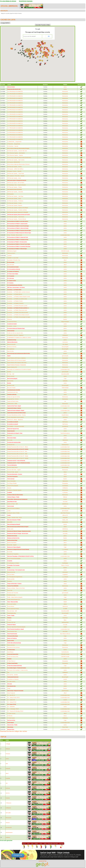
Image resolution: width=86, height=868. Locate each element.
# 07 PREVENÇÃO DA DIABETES (15, 105)
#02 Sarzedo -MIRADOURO (14, 162)
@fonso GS (65, 515)
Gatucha (9, 488)
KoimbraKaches (65, 652)
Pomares (9, 620)
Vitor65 (65, 600)
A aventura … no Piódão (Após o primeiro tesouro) (19, 292)
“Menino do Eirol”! (11, 253)
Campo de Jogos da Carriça (14, 397)
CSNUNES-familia (65, 251)
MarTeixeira (65, 422)
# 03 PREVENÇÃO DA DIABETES (15, 96)
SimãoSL (8, 798)
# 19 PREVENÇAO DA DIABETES (15, 133)
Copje (65, 379)
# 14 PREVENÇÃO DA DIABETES (15, 121)
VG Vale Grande (11, 718)
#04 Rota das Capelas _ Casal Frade (16, 174)
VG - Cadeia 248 (11, 700)
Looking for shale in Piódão (13, 513)
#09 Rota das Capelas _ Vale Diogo (15, 196)
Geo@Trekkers (65, 415)
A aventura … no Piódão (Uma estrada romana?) (18, 315)
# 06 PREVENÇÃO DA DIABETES (15, 103)
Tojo (8, 672)
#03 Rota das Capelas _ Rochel (14, 167)
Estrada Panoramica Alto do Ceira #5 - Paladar (18, 456)
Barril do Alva (10, 381)
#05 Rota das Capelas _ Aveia (14, 178)
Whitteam (8, 749)
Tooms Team (65, 727)
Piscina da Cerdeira (12, 604)
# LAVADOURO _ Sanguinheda (14, 142)
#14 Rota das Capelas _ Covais (14, 203)
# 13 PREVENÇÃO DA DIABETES (15, 119)
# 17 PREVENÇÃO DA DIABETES (15, 128)
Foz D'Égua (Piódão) (12, 483)
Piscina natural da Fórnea (13, 609)
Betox (65, 620)
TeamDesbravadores (65, 433)
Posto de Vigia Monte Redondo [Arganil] (16, 627)
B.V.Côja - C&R (11, 374)
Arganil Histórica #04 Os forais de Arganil (16, 360)
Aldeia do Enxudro (11, 344)
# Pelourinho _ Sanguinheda (14, 144)
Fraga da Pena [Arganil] (13, 486)
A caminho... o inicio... (12, 326)
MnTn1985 (8, 813)
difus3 (65, 260)
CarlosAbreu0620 (65, 374)
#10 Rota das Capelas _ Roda (14, 199)
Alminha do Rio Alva (12, 347)
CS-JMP (65, 609)
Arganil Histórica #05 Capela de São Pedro (17, 363)
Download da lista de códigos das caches (14, 731)
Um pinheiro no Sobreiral (13, 679)
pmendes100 (9, 828)
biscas (65, 472)
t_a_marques (65, 549)
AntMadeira (65, 335)
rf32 (7, 783)
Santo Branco (10, 652)
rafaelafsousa (65, 504)
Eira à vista (10, 440)
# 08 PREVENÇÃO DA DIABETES (15, 107)
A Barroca (10, 319)
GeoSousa (65, 417)
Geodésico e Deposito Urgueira (14, 490)
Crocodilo (65, 625)
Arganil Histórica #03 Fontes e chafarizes (16, 358)
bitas (7, 764)
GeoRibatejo (65, 563)
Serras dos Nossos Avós (13, 656)
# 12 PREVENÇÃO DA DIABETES (15, 117)
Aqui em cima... (11, 351)
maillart (65, 627)
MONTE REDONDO (12, 543)
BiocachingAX (65, 349)
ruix (65, 401)
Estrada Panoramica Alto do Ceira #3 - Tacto (17, 451)
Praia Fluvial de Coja (12, 631)
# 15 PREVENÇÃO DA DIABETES (15, 123)
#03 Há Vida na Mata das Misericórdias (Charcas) (18, 164)
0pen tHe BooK (11, 265)
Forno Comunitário (11, 481)
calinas (65, 474)
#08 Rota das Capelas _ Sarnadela (15, 192)
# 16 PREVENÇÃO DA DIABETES (15, 126)
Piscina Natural (11, 606)
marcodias (65, 502)
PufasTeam (65, 618)
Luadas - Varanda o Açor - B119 (14, 518)
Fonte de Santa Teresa (12, 467)
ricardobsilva (65, 486)
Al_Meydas (65, 492)
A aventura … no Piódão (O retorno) (15, 303)
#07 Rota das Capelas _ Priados (15, 187)
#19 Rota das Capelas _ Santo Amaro (16, 217)
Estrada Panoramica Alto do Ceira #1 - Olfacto (18, 447)
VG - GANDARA (11, 707)
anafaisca (8, 837)
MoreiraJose (65, 91)
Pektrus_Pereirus (65, 565)
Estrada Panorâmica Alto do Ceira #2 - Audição (18, 458)
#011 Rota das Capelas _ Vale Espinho (16, 153)
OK (49, 36)
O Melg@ (8, 744)
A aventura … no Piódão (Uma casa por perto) (18, 312)
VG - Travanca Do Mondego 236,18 (15, 711)
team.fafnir (65, 631)
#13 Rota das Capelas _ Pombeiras (15, 201)
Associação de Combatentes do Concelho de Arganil (19, 369)
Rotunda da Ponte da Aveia (13, 647)
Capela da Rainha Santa (13, 401)
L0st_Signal (65, 344)
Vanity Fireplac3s (11, 693)
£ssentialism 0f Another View (14, 260)
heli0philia (65, 381)
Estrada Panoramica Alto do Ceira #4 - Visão (17, 454)
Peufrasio (8, 754)
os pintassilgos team (65, 235)
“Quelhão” (10, 256)
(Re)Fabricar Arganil (12, 251)
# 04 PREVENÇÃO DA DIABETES (15, 98)
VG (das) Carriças (11, 713)
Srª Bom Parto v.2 (11, 661)
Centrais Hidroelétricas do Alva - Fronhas (16, 415)
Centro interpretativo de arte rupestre (16, 417)
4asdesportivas (65, 445)
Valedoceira (65, 440)
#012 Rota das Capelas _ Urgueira (15, 155)
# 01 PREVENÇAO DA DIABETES (15, 91)
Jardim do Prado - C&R (13, 504)
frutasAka (8, 778)
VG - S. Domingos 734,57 (13, 709)
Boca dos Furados (11, 388)
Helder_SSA (65, 520)
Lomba (9, 511)
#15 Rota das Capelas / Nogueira (15, 205)
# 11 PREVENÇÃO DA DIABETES (15, 114)
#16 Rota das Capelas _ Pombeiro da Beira (17, 210)
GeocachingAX (65, 347)
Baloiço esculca (11, 376)
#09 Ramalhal (10, 194)
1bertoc (65, 650)
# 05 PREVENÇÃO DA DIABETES (15, 101)
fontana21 (8, 768)
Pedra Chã (10, 590)
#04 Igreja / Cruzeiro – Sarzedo (14, 171)
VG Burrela (10, 716)
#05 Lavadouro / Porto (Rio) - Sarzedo (16, 176)
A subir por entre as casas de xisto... (15, 333)
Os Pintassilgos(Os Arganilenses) (15, 577)
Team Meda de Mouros (65, 634)
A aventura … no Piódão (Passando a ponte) (17, 306)
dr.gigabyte (65, 574)
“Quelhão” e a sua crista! (13, 258)
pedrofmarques (65, 691)
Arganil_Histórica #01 (12, 367)
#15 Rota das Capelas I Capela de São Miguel (18, 208)
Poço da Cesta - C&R (12, 611)
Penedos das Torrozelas (13, 593)
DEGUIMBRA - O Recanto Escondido (16, 426)
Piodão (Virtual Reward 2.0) (13, 600)
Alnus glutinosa (11, 349)
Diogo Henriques (65, 322)
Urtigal (9, 688)
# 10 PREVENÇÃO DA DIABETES (15, 112)
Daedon (65, 319)
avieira (65, 87)
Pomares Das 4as (11, 622)
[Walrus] (65, 497)
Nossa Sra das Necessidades (14, 559)
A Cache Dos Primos (12, 322)
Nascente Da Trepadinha (13, 554)
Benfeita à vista (11, 385)
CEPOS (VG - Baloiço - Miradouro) (15, 420)
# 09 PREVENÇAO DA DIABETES (15, 110)
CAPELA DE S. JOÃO (12, 404)
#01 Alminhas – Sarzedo (13, 146)
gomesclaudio (65, 356)
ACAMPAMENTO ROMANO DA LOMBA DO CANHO (19, 338)
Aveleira (9, 372)
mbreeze (13, 6)
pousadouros (65, 426)
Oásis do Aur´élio (11, 572)
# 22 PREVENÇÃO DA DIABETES (15, 139)
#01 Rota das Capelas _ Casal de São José (17, 151)
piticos (65, 543)
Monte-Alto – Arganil (12, 545)
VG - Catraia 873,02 (12, 702)
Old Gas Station (11, 574)
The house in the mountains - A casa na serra (17, 670)
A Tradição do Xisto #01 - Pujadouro (15, 335)
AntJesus (8, 788)
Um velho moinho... (12, 682)
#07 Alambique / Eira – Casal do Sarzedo (16, 185)
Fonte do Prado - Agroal (13, 472)
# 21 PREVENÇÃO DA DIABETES (15, 137)
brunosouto (65, 342)
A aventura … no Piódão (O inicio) (15, 301)
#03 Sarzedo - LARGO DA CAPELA (15, 169)
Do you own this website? (30, 36)
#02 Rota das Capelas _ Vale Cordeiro (16, 160)
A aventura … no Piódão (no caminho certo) (17, 299)
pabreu (65, 328)
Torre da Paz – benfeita (13, 675)
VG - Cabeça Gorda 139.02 (13, 697)
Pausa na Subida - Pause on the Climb (16, 588)
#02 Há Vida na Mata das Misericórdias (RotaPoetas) (19, 158)
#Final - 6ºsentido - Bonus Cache (15, 235)
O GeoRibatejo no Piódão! (13, 563)
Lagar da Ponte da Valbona (13, 508)
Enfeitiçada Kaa (11, 445)
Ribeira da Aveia (11, 645)
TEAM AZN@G (65, 388)
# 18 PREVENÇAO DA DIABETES (15, 130)
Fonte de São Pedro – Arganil (14, 470)
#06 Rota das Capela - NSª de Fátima (16, 183)
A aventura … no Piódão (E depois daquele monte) (19, 297)
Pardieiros (10, 581)
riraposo (65, 524)
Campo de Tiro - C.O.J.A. (13, 399)
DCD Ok (8, 793)
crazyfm (65, 408)
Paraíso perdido (11, 579)
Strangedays (65, 483)
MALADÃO (10, 522)
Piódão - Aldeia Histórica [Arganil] (15, 597)
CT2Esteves (8, 803)
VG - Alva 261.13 (11, 695)
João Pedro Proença (65, 513)
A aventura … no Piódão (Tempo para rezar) (17, 310)
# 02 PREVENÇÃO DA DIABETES (15, 94)
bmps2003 (65, 518)
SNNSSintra (65, 529)
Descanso (10, 436)
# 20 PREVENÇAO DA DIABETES (15, 135)
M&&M (65, 602)
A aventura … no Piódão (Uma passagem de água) (19, 317)
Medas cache (10, 529)
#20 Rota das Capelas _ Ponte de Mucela (17, 219)
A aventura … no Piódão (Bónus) (15, 294)
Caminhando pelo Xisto (13, 392)
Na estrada (10, 552)
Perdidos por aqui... (12, 595)
